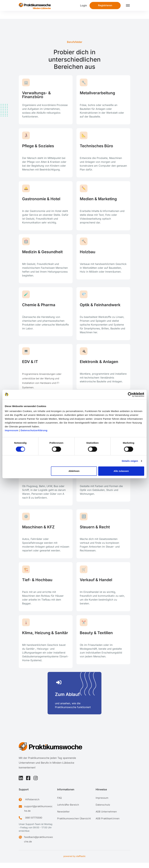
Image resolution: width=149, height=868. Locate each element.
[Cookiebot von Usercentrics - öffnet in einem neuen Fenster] (130, 395)
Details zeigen (130, 461)
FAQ (59, 803)
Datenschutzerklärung (34, 430)
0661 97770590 (34, 823)
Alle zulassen (121, 471)
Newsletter (63, 817)
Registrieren (105, 5)
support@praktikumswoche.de (38, 814)
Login (83, 5)
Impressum (12, 430)
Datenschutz (103, 810)
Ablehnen (74, 471)
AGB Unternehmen (106, 817)
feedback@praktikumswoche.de (38, 845)
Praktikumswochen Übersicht (74, 824)
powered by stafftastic (74, 861)
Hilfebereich (32, 805)
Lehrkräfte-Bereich (68, 810)
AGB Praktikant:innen (108, 824)
